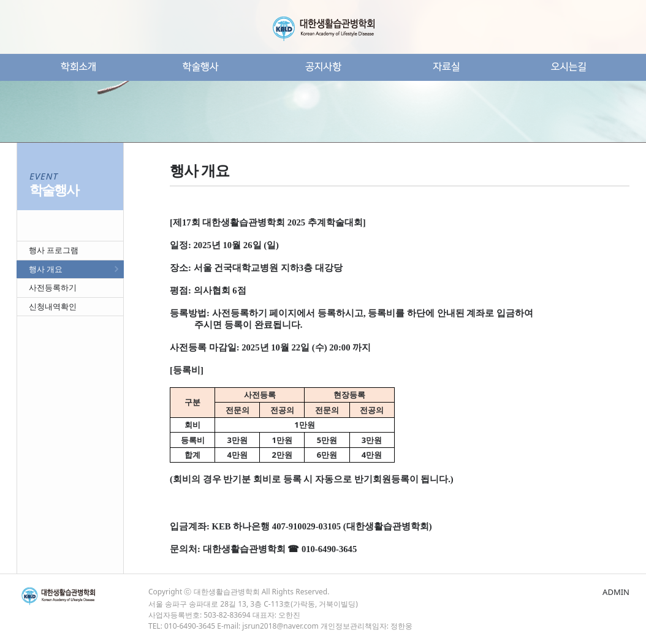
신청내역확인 (53, 306)
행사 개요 (46, 269)
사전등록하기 (53, 287)
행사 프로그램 (54, 250)
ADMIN (616, 592)
